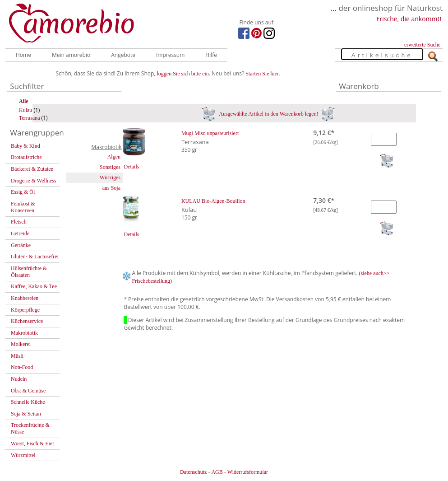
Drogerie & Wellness (34, 181)
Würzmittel (23, 455)
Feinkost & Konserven (23, 207)
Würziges (110, 177)
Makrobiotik (24, 333)
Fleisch (19, 222)
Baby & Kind (25, 146)
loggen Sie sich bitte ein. (184, 74)
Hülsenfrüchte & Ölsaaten (29, 272)
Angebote (123, 55)
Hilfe (211, 55)
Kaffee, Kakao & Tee (34, 286)
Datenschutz (193, 472)
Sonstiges (110, 167)
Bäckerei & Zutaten (32, 169)
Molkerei (21, 344)
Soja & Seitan (26, 414)
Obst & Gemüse (28, 391)
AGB (217, 472)
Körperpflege (25, 310)
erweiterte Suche (422, 45)
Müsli (17, 356)
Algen (114, 157)
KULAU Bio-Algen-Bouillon (213, 201)
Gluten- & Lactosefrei (35, 257)
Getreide (20, 233)
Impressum (170, 55)
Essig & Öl (23, 192)
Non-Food (22, 367)
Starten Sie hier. (263, 74)
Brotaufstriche (26, 157)
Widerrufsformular (248, 472)
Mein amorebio (71, 55)
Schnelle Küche (28, 402)
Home (23, 55)
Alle (24, 101)
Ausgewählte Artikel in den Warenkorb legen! (268, 114)
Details (131, 167)
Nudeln (19, 379)
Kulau (25, 110)
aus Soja (111, 188)
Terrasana (29, 118)
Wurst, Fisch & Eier (32, 444)
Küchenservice (27, 321)
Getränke (21, 245)
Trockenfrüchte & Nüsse (30, 428)
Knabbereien (25, 298)
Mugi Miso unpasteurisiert (210, 133)
